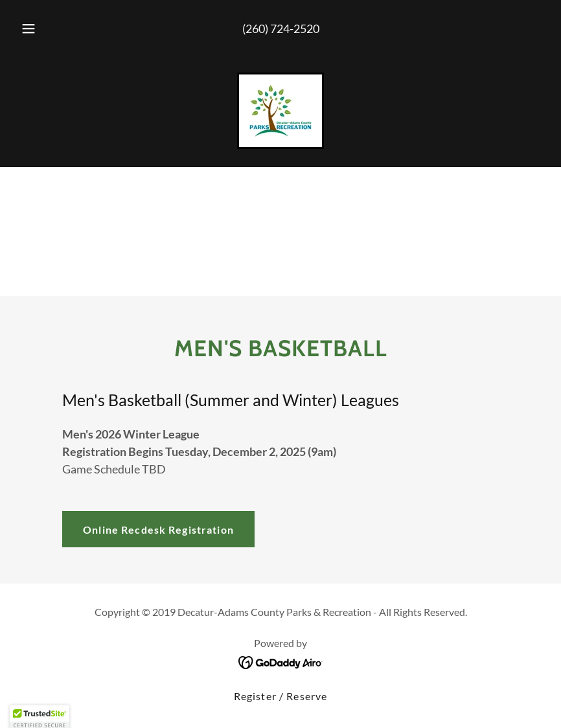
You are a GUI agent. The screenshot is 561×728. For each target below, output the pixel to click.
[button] (39, 28)
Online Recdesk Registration (158, 529)
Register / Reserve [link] (280, 696)
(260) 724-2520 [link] (281, 28)
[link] (280, 111)
